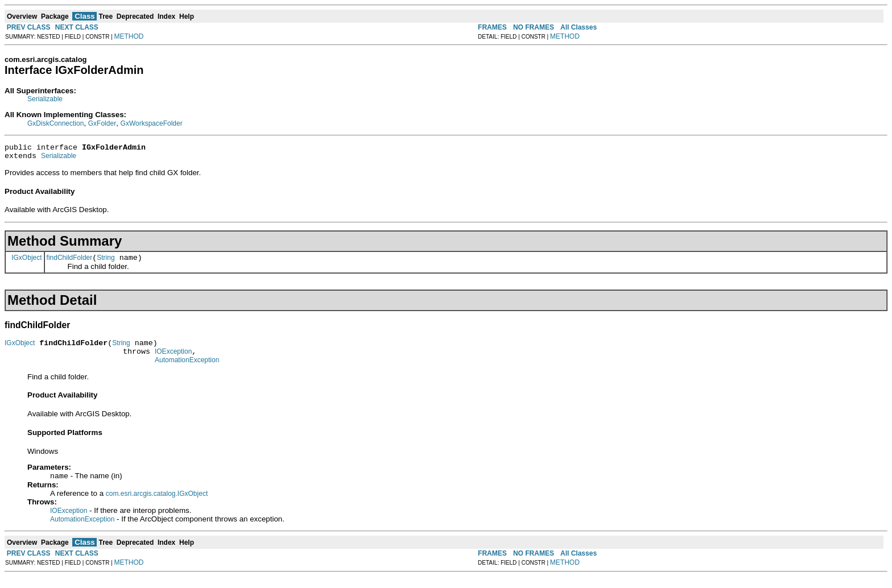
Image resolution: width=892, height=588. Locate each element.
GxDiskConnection (55, 123)
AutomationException (187, 370)
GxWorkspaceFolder (152, 123)
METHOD (129, 36)
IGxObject (26, 262)
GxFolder (102, 123)
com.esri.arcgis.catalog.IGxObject (157, 505)
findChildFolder (70, 263)
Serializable (45, 99)
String (106, 263)
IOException (173, 360)
